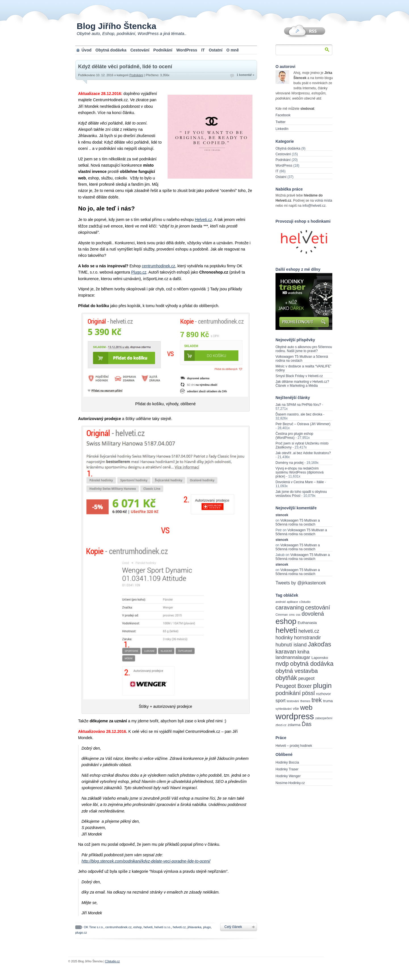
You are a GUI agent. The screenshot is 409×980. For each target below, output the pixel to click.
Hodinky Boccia (287, 762)
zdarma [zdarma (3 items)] (294, 725)
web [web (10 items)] (306, 708)
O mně (233, 50)
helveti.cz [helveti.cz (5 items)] (309, 631)
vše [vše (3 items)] (296, 709)
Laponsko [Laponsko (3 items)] (320, 658)
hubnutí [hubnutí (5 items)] (284, 645)
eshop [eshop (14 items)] (286, 621)
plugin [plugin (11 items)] (322, 686)
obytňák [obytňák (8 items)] (286, 678)
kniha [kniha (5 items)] (303, 652)
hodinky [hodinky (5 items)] (284, 638)
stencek (282, 515)
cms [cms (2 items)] (292, 615)
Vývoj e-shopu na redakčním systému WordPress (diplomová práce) (300, 472)
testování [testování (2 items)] (293, 701)
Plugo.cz (139, 272)
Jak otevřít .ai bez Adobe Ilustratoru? (303, 453)
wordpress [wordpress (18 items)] (295, 716)
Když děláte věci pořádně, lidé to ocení (125, 67)
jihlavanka (194, 927)
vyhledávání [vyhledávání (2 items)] (284, 709)
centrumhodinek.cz (158, 266)
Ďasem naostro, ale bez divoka (299, 414)
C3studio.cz (112, 961)
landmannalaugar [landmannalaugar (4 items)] (293, 657)
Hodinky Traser (287, 769)
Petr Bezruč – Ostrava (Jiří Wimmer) (303, 424)
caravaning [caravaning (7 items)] (290, 607)
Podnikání (163, 50)
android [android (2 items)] (281, 602)
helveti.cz (179, 927)
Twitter (280, 122)
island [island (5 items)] (300, 645)
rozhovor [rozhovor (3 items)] (324, 694)
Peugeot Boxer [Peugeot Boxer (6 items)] (294, 686)
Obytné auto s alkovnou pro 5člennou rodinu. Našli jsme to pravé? (304, 349)
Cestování (140, 50)
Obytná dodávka (111, 50)
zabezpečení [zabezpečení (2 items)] (324, 718)
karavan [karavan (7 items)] (286, 651)
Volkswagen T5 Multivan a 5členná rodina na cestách (302, 359)
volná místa (323, 200)
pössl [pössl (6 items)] (308, 693)
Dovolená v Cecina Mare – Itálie (300, 482)
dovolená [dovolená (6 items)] (313, 614)
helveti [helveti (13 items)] (286, 630)
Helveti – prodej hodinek (294, 746)
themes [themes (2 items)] (305, 701)
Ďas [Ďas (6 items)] (306, 724)
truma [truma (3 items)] (328, 701)
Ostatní (216, 50)
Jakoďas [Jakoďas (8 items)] (320, 644)
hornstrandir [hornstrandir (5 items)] (307, 638)
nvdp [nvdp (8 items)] (282, 664)
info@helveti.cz (314, 206)
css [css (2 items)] (298, 615)
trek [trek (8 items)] (317, 700)
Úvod (86, 50)
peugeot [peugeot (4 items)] (306, 678)
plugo (207, 927)
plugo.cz (81, 933)
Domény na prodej (289, 463)
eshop (137, 927)
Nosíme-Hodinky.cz (290, 783)
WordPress (187, 50)
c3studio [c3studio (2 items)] (305, 602)
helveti (148, 927)
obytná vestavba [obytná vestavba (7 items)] (297, 671)
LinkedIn (282, 129)
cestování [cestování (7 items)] (318, 607)
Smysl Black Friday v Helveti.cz (299, 376)
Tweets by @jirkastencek (301, 583)
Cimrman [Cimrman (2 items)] (282, 615)
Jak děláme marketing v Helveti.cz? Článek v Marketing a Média (302, 384)
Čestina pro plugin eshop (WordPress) (294, 436)
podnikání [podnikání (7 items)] (288, 693)
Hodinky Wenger (288, 776)
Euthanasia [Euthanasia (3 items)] (307, 623)
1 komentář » (245, 75)
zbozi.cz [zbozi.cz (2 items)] (281, 725)
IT (203, 50)
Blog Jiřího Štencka (116, 26)
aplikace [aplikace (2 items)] (292, 602)
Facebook (283, 115)
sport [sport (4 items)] (280, 701)
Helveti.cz (204, 220)
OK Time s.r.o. (94, 927)
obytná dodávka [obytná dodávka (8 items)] (312, 664)
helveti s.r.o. (163, 927)
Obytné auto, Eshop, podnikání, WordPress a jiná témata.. (132, 33)
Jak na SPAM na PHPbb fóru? (298, 405)
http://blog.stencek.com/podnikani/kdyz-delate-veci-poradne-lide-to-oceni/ (146, 861)
